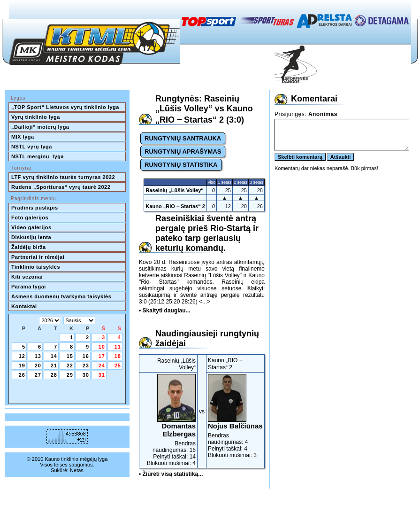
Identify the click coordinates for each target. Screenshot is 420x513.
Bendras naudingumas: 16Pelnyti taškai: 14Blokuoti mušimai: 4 (168, 420)
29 (70, 375)
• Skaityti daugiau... (165, 311)
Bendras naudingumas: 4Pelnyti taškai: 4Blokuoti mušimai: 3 (235, 416)
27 (38, 375)
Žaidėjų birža (29, 247)
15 (70, 356)
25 (118, 365)
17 (102, 356)
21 (54, 365)
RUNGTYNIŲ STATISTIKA (181, 165)
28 (54, 375)
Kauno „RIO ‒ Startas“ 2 (175, 206)
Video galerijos (31, 227)
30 (86, 375)
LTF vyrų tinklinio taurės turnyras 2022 (64, 177)
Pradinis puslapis (35, 208)
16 (86, 356)
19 (22, 365)
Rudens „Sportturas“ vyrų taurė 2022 (61, 187)
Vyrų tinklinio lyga (36, 117)
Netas (77, 470)
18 (118, 356)
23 (86, 365)
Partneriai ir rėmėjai (38, 257)
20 (38, 365)
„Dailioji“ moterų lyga (40, 127)
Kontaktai (24, 306)
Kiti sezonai (27, 277)
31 (102, 375)
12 (22, 356)
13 (38, 356)
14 (54, 356)
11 (118, 347)
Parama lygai (29, 287)
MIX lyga (23, 137)
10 (102, 347)
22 (70, 365)
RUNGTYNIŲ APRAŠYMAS (183, 152)
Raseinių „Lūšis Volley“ (174, 190)
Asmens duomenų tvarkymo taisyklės (61, 296)
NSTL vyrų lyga (32, 147)
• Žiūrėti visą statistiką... (171, 474)
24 (102, 365)
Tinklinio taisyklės (36, 267)
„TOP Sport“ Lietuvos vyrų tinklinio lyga (65, 107)
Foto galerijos (30, 218)
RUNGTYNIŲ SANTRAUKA (183, 138)
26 (22, 375)
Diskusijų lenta (31, 237)
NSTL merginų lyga (38, 156)
